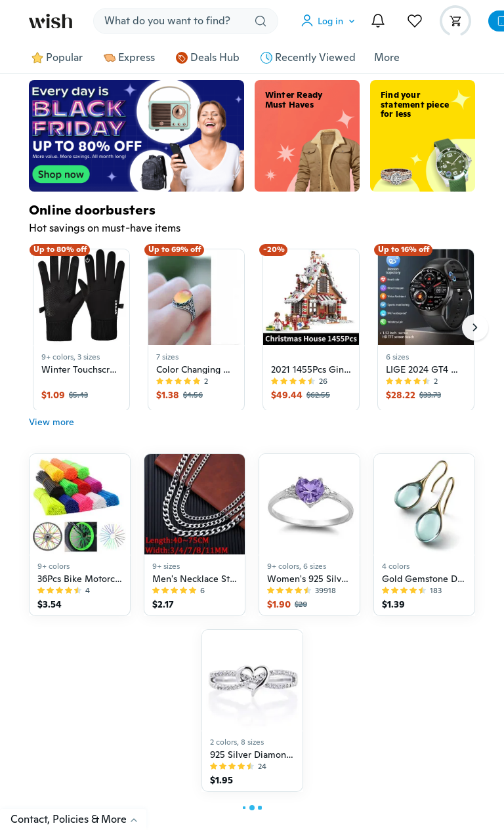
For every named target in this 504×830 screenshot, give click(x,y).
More (387, 58)
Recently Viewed (308, 58)
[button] (331, 21)
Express (129, 58)
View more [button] (52, 428)
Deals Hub (208, 58)
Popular (57, 58)
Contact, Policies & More (78, 819)
